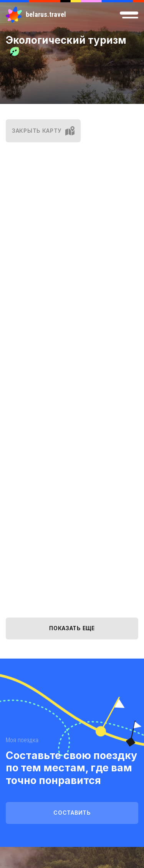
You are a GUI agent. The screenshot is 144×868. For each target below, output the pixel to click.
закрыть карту (43, 131)
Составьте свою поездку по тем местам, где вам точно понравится (71, 768)
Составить (72, 813)
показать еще (72, 628)
